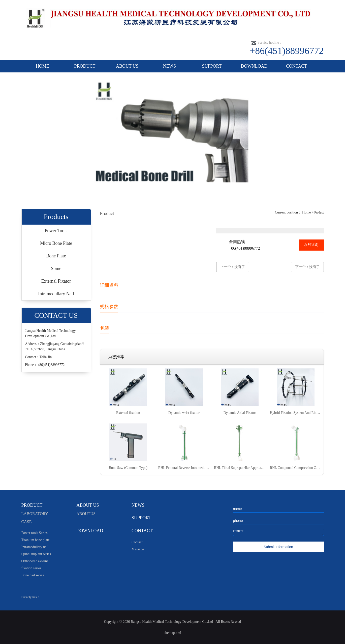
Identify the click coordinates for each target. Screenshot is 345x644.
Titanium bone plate (36, 540)
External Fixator (56, 281)
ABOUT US (127, 66)
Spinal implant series (36, 554)
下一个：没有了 (307, 267)
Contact (137, 542)
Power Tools (56, 231)
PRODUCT (85, 66)
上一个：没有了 (233, 267)
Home (306, 212)
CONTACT (297, 66)
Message (138, 549)
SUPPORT (212, 66)
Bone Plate (56, 256)
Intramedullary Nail (56, 294)
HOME (42, 66)
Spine (56, 269)
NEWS (169, 66)
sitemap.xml (172, 633)
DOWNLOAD (254, 66)
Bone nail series (33, 575)
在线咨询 (311, 245)
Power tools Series (35, 533)
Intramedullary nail (35, 547)
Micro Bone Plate (56, 243)
